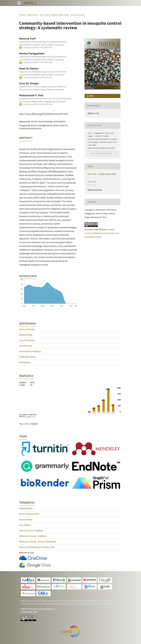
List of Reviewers (27, 340)
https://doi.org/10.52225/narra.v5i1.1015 (46, 114)
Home (22, 15)
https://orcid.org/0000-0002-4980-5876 (38, 63)
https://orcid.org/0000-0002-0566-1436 (38, 104)
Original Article (26, 508)
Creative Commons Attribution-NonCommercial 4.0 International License (102, 233)
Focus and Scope (27, 329)
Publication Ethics (27, 357)
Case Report (25, 525)
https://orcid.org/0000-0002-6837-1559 (37, 48)
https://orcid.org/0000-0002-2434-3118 (37, 78)
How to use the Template (31, 531)
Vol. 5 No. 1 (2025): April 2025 (54, 15)
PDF (91, 96)
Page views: (25, 424)
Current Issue (26, 346)
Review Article (26, 520)
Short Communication (29, 514)
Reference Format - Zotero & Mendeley (37, 542)
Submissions (25, 362)
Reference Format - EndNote (33, 536)
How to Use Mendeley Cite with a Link (37, 547)
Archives (33, 15)
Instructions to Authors (30, 351)
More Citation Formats (100, 153)
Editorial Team (26, 335)
